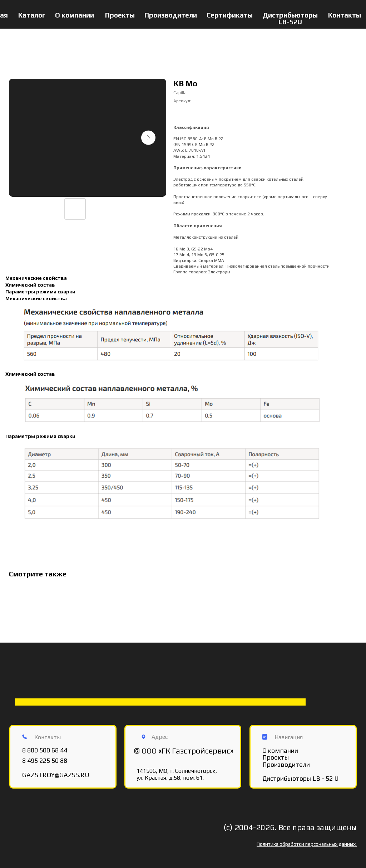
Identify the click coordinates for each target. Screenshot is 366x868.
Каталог (32, 15)
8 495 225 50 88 (45, 760)
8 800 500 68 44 (45, 750)
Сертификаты (230, 15)
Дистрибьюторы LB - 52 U (301, 778)
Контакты (345, 15)
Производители (171, 15)
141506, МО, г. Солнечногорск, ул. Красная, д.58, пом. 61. (177, 774)
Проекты (120, 15)
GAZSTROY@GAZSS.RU (56, 775)
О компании (75, 15)
